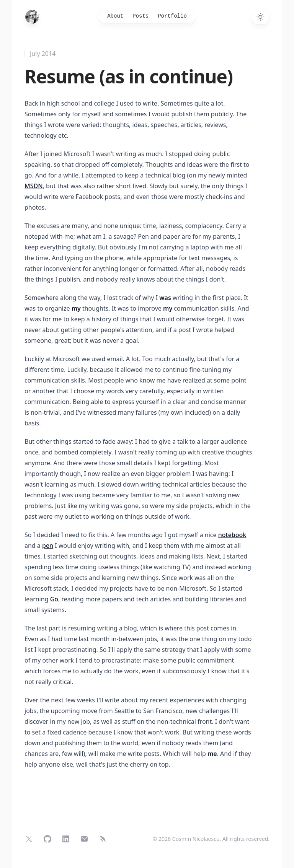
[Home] (32, 17)
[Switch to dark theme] (260, 17)
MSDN (34, 186)
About (115, 16)
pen (48, 546)
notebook (232, 535)
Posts (140, 16)
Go (54, 599)
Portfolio (172, 16)
